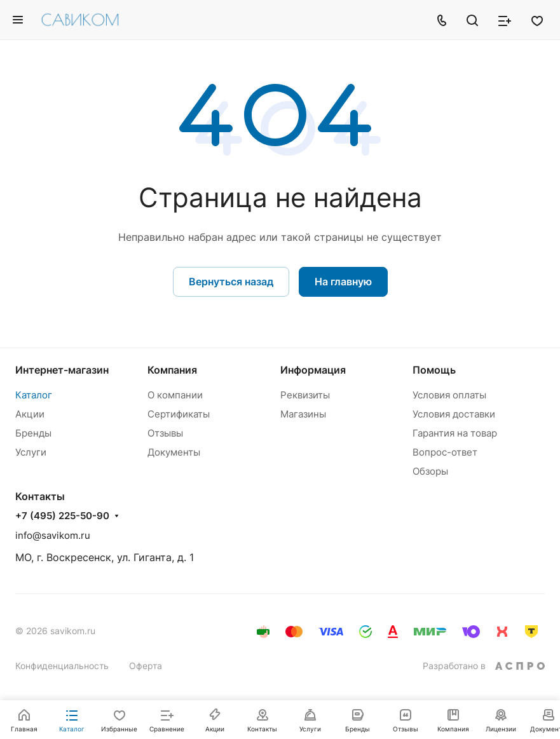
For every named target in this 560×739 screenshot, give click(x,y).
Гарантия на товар (455, 433)
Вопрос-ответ (445, 452)
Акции (30, 414)
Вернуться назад (231, 281)
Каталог (34, 395)
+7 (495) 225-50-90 (62, 516)
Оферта (146, 666)
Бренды (33, 433)
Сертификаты (179, 414)
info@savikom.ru (53, 535)
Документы (174, 452)
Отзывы (165, 433)
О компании (175, 395)
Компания (172, 370)
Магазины (303, 414)
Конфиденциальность (62, 666)
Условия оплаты (449, 395)
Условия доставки (454, 414)
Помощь (434, 370)
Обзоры (430, 471)
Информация (313, 370)
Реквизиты (305, 395)
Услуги (31, 452)
